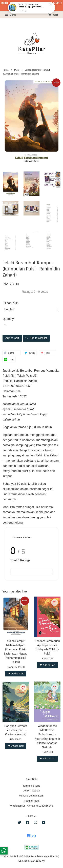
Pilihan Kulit (10, 303)
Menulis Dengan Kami (32, 796)
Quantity (8, 319)
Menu (10, 15)
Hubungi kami (32, 801)
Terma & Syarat (32, 786)
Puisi (17, 70)
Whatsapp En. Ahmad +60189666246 (32, 806)
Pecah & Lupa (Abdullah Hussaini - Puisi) (32, 7)
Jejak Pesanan (31, 791)
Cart (53, 15)
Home (6, 70)
